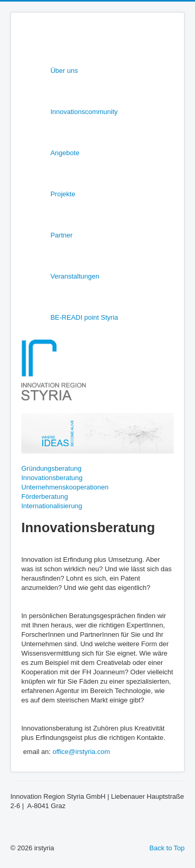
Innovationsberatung (52, 478)
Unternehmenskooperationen (65, 487)
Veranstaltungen (75, 276)
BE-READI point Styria (84, 317)
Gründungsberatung (51, 468)
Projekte (63, 194)
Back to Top (167, 848)
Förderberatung (45, 496)
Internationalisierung (52, 506)
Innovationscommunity (84, 112)
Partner (62, 235)
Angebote (65, 153)
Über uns (64, 71)
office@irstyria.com (81, 752)
